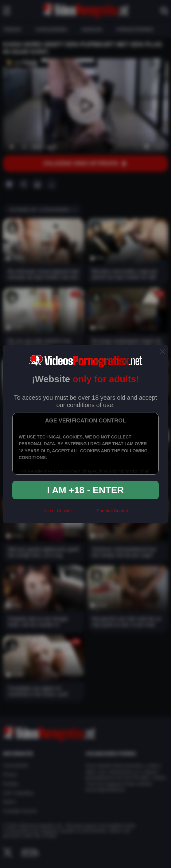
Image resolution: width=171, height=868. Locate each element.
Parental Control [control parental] (112, 511)
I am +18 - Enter (86, 490)
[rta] (85, 513)
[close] (162, 352)
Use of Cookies (58, 511)
